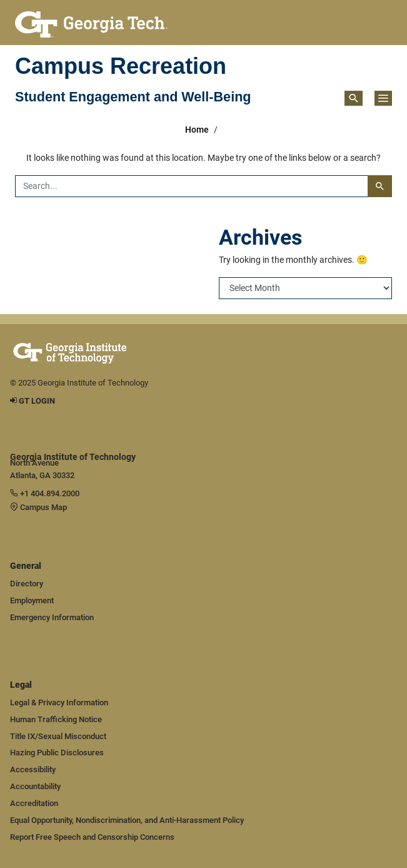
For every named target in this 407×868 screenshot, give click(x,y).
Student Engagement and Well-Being (133, 97)
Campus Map (38, 507)
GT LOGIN (33, 401)
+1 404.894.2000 (45, 493)
